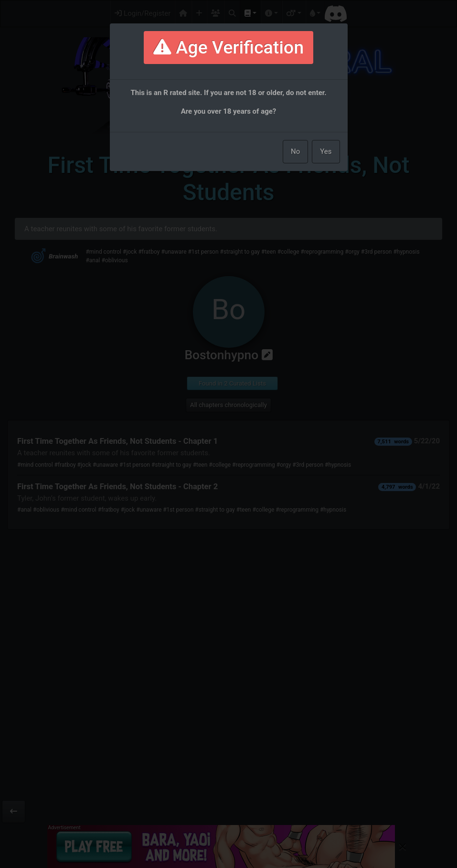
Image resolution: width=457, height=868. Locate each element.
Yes (326, 151)
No (295, 151)
